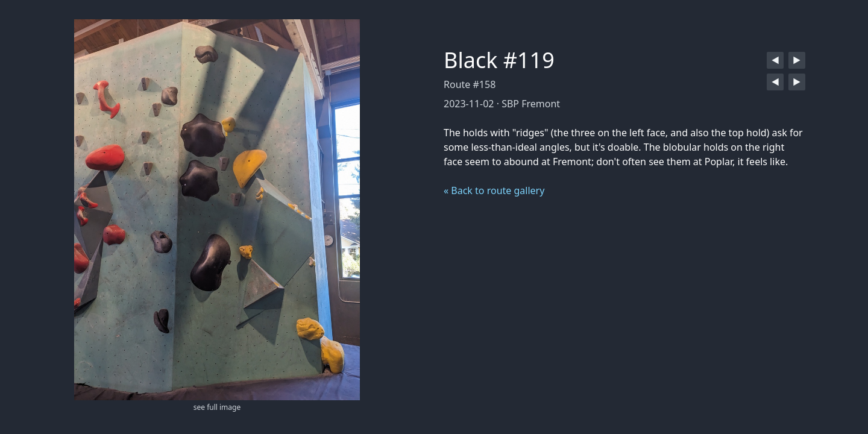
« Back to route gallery (494, 190)
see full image (217, 407)
